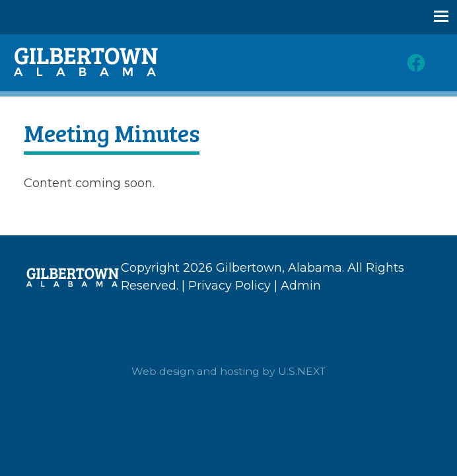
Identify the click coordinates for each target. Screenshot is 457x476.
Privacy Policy (229, 286)
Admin (301, 286)
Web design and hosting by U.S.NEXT (228, 371)
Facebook (416, 63)
